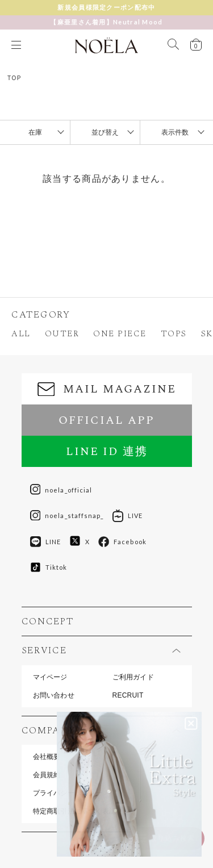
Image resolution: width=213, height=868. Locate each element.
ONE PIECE (120, 334)
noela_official (61, 490)
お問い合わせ (54, 695)
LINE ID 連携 (107, 452)
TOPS (174, 334)
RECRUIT (128, 695)
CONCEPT (48, 621)
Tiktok (49, 567)
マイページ (50, 677)
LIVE (128, 516)
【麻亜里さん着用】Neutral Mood (106, 22)
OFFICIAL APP (106, 420)
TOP (14, 78)
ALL (21, 334)
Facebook (122, 542)
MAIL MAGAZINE (107, 389)
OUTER (62, 334)
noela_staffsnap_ (67, 516)
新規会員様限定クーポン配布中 (106, 7)
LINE (45, 542)
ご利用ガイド (133, 677)
